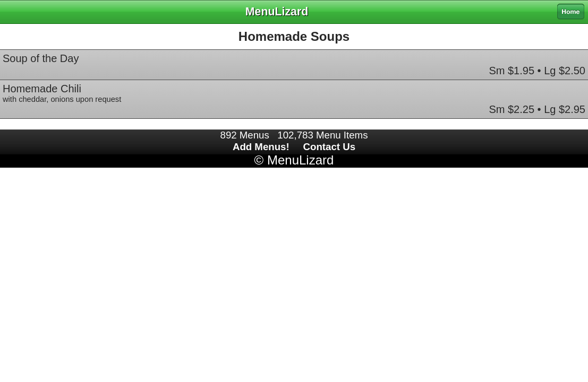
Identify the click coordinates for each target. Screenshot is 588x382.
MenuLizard (300, 160)
